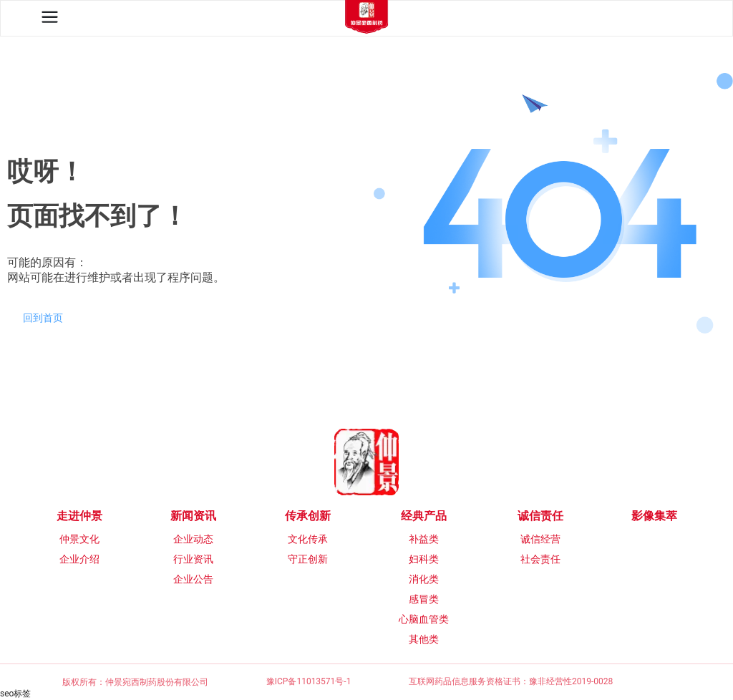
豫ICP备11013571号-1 (309, 681)
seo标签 (15, 694)
